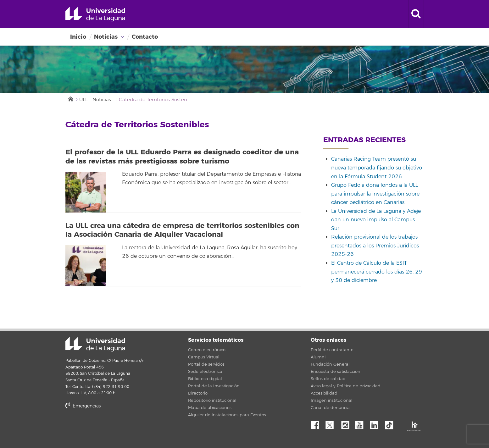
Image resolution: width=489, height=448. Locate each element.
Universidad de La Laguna (95, 14)
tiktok (391, 423)
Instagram (347, 423)
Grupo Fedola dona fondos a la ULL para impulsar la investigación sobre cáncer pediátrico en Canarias (375, 194)
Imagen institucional (332, 401)
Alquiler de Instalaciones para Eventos (227, 415)
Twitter (332, 423)
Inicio (78, 37)
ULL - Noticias (95, 100)
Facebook (317, 423)
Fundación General (330, 364)
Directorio (198, 393)
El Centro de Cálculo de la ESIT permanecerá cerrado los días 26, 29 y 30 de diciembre (377, 272)
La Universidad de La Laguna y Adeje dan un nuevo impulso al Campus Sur (376, 220)
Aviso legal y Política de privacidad (346, 386)
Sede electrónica (205, 372)
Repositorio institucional (212, 401)
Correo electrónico (207, 350)
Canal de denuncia (330, 408)
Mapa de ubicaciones (210, 408)
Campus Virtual (204, 357)
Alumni (318, 357)
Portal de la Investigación (214, 386)
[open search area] (416, 14)
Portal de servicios (206, 364)
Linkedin (376, 423)
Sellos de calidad (328, 379)
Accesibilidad (324, 393)
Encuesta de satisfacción (336, 372)
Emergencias (83, 406)
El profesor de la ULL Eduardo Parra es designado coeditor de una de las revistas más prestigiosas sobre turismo (182, 157)
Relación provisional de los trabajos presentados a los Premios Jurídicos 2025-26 (375, 246)
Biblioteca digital (205, 379)
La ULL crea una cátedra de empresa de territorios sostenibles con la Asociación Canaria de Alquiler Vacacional (182, 230)
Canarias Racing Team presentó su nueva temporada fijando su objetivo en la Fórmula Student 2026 (377, 168)
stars (113, 427)
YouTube (362, 423)
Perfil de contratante (332, 350)
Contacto (145, 37)
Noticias (106, 37)
